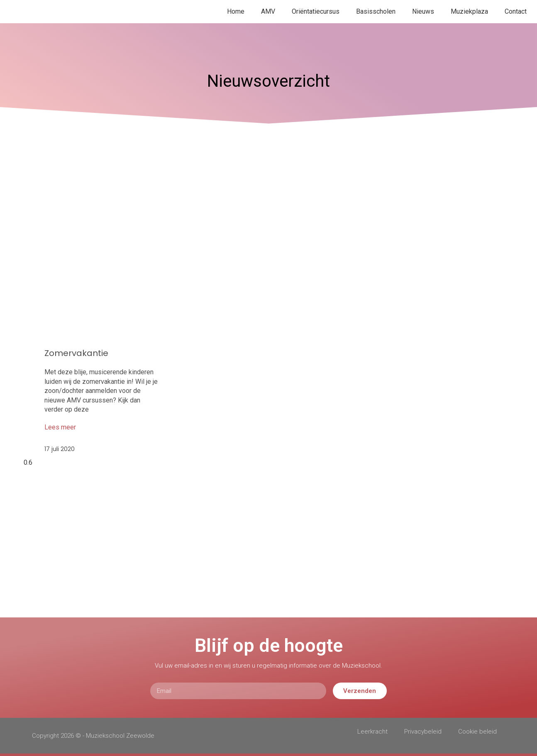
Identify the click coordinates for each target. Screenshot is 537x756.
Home (236, 11)
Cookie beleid (477, 732)
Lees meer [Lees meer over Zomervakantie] (60, 427)
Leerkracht (372, 732)
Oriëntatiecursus (316, 11)
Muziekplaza (469, 11)
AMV (268, 11)
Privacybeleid (423, 732)
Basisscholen (376, 11)
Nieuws (423, 11)
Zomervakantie (76, 353)
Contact (516, 11)
